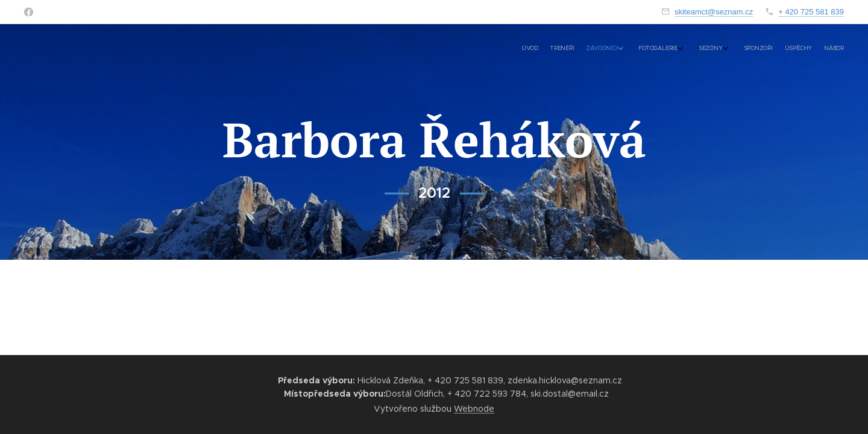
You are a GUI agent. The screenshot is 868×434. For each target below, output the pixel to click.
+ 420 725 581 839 (811, 12)
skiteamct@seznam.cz (714, 12)
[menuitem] (734, 49)
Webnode (474, 409)
